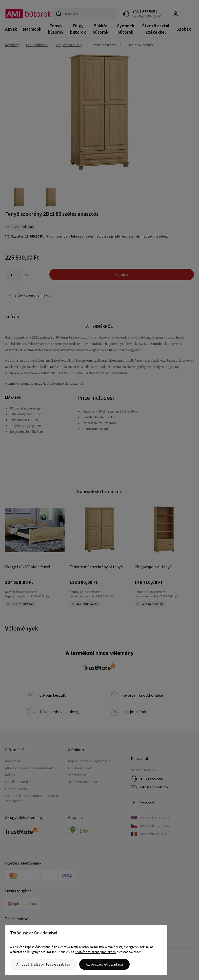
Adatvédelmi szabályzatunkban (95, 952)
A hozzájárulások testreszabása (43, 964)
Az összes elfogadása (104, 964)
